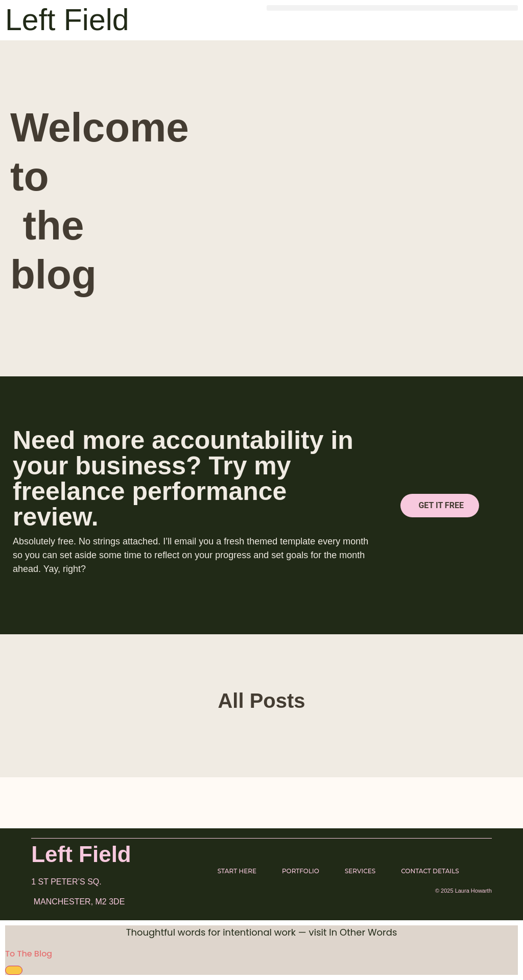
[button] (392, 8)
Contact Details (430, 871)
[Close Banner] (14, 970)
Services (360, 871)
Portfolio (301, 871)
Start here (237, 871)
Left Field (67, 20)
